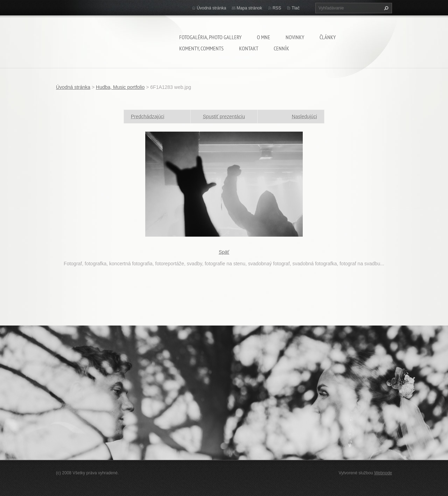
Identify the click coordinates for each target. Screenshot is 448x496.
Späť (224, 252)
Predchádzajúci (148, 117)
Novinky (295, 37)
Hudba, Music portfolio (120, 87)
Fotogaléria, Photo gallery (210, 37)
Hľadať (385, 8)
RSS (277, 8)
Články (328, 37)
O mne (264, 37)
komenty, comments (201, 48)
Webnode (383, 473)
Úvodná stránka (211, 8)
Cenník (281, 48)
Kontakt (249, 48)
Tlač (296, 8)
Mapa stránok (249, 8)
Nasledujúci (304, 117)
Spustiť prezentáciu (224, 117)
